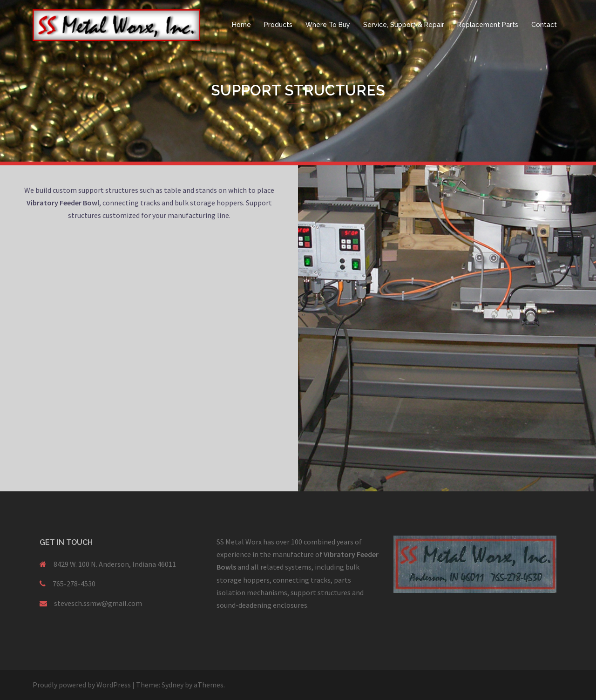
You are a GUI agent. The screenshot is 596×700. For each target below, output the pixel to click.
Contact (544, 25)
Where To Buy (328, 25)
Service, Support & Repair (404, 25)
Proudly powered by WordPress (82, 685)
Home (241, 25)
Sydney (173, 685)
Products (278, 25)
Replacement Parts (488, 25)
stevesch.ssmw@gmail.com (98, 603)
